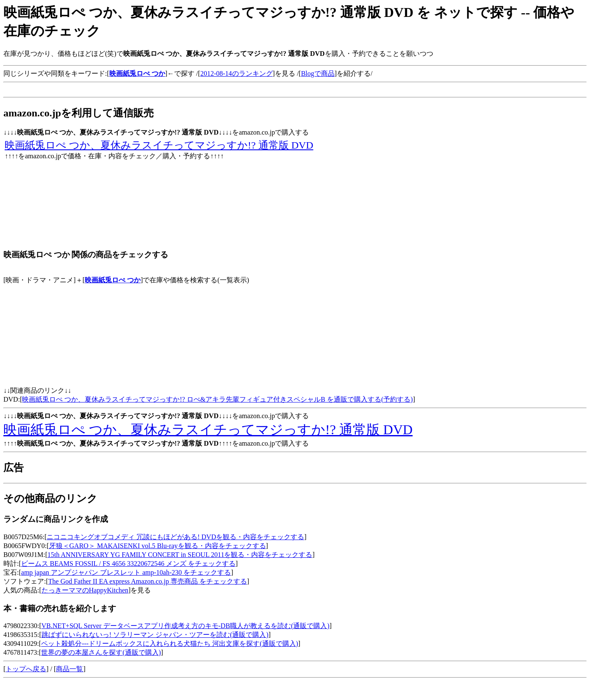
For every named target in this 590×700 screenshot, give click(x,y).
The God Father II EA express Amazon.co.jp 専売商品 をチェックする (148, 581)
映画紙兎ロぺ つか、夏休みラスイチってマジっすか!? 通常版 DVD (159, 145)
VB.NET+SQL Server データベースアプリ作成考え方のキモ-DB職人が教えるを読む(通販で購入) (186, 626)
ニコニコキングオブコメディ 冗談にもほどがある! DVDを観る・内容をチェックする (175, 537)
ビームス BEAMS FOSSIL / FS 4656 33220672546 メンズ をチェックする (128, 564)
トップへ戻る (26, 669)
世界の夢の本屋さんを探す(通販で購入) (101, 652)
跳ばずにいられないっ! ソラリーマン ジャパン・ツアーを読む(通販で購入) (155, 635)
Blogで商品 (318, 73)
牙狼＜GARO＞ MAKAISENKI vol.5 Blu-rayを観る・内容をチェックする (158, 546)
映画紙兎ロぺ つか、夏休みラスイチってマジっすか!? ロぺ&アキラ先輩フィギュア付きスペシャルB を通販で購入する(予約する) (217, 399)
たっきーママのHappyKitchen (85, 590)
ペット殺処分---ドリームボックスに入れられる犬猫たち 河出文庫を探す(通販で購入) (170, 644)
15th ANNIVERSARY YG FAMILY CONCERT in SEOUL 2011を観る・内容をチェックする (180, 555)
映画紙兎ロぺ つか (113, 280)
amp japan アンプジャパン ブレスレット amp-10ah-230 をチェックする (126, 572)
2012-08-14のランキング (237, 73)
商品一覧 (69, 669)
